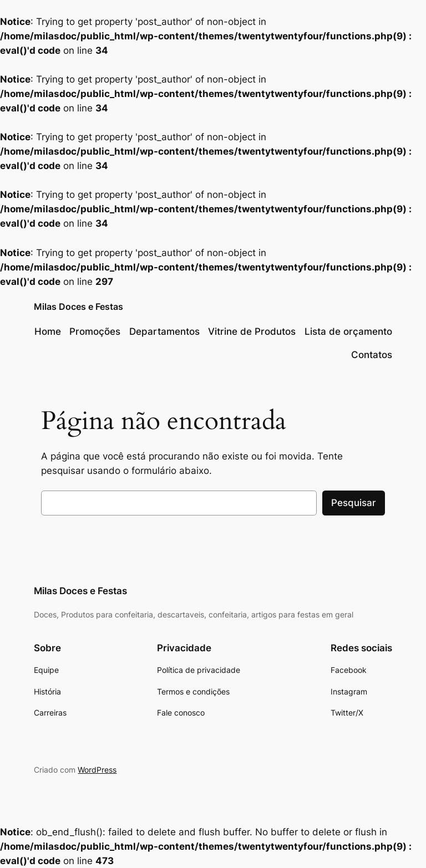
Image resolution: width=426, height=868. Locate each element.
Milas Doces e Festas (78, 307)
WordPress (97, 770)
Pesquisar (354, 503)
